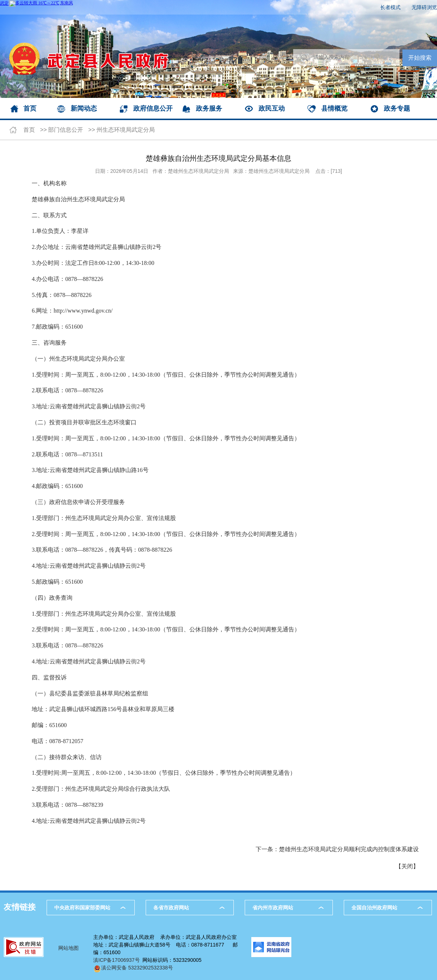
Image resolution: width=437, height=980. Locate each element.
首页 (30, 108)
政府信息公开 (153, 108)
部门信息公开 (66, 130)
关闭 (407, 866)
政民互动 (272, 108)
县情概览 (334, 108)
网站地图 (68, 948)
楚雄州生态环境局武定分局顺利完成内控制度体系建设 (349, 849)
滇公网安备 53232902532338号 (133, 968)
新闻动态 (84, 108)
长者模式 (390, 7)
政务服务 (209, 108)
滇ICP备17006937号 (117, 960)
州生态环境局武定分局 (126, 130)
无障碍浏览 (424, 7)
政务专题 (397, 108)
